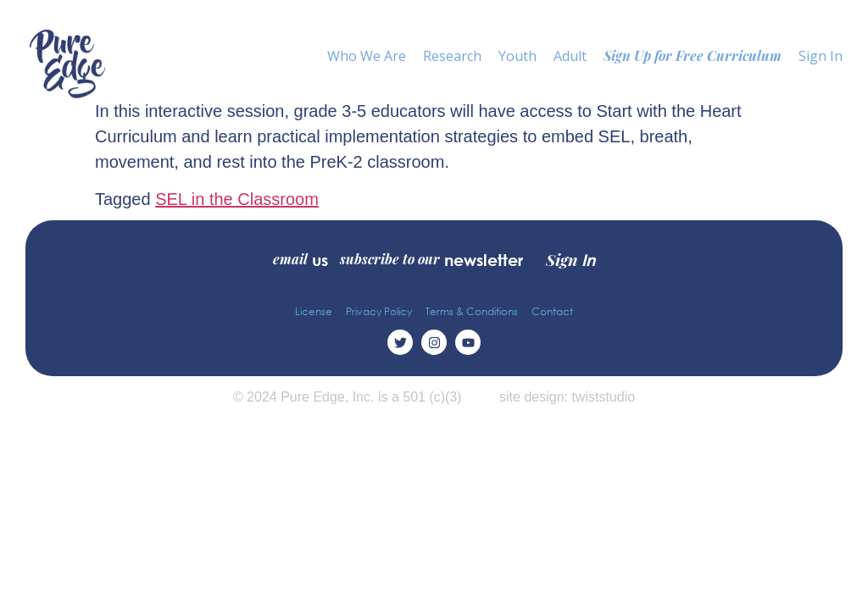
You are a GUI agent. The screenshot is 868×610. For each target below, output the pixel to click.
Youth (517, 56)
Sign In (821, 56)
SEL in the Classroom (237, 199)
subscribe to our (431, 259)
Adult (570, 56)
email (300, 259)
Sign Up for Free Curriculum (693, 55)
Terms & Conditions (472, 311)
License (314, 311)
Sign (570, 259)
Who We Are (367, 56)
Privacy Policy (379, 311)
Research (452, 56)
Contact (552, 311)
